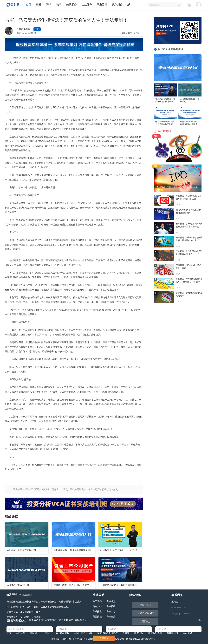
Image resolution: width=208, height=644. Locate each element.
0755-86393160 (179, 608)
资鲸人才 (111, 612)
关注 (37, 29)
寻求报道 (97, 612)
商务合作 (97, 606)
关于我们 (97, 601)
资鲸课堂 (111, 601)
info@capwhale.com (181, 613)
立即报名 (104, 638)
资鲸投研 (111, 606)
